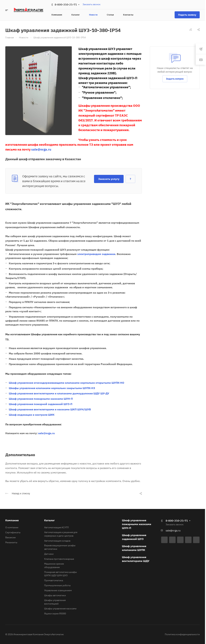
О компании (12, 527)
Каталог (49, 520)
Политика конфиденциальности (182, 634)
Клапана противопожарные (59, 559)
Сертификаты (13, 532)
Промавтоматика (54, 580)
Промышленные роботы (57, 585)
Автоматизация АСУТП (56, 527)
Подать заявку (187, 15)
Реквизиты (11, 542)
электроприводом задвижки (96, 254)
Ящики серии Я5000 (55, 614)
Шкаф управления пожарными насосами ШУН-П (137, 524)
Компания (12, 520)
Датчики (49, 554)
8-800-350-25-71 (66, 4)
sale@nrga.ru (173, 531)
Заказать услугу (109, 179)
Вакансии (10, 537)
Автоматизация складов (57, 541)
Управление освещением (58, 590)
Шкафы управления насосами (60, 609)
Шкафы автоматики (55, 595)
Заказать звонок (92, 4)
